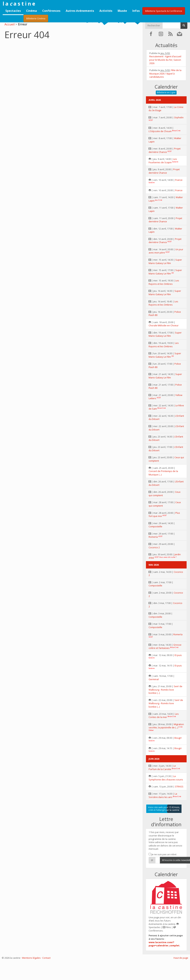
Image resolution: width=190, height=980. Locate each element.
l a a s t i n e (19, 4)
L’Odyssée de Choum (160, 131)
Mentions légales (31, 958)
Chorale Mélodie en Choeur (164, 325)
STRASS (179, 787)
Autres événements (80, 11)
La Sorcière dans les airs (163, 795)
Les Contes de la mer (164, 716)
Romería (153, 537)
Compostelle (155, 526)
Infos (136, 11)
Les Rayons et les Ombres (164, 282)
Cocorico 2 (154, 547)
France (179, 180)
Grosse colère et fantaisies (165, 646)
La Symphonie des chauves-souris (166, 778)
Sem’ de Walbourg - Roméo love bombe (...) (165, 690)
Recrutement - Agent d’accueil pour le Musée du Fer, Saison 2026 (165, 60)
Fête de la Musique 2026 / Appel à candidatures (165, 73)
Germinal (154, 679)
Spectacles (13, 11)
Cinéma (32, 11)
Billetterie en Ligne (166, 92)
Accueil (10, 24)
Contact (46, 958)
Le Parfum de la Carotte (162, 767)
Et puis (178, 655)
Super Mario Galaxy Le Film (165, 261)
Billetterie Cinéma (36, 18)
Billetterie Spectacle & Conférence (164, 11)
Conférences (51, 11)
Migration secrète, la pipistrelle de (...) (166, 726)
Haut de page (181, 958)
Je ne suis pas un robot (163, 854)
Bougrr (178, 738)
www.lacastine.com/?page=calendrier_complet (164, 944)
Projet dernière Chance (165, 150)
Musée (122, 11)
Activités (106, 11)
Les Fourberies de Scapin (163, 161)
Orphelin (179, 117)
